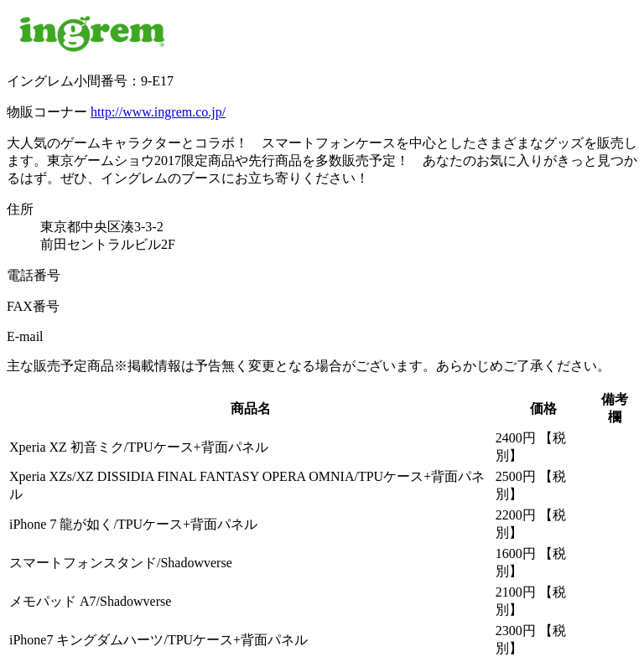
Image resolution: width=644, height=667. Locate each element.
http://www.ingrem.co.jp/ (158, 112)
